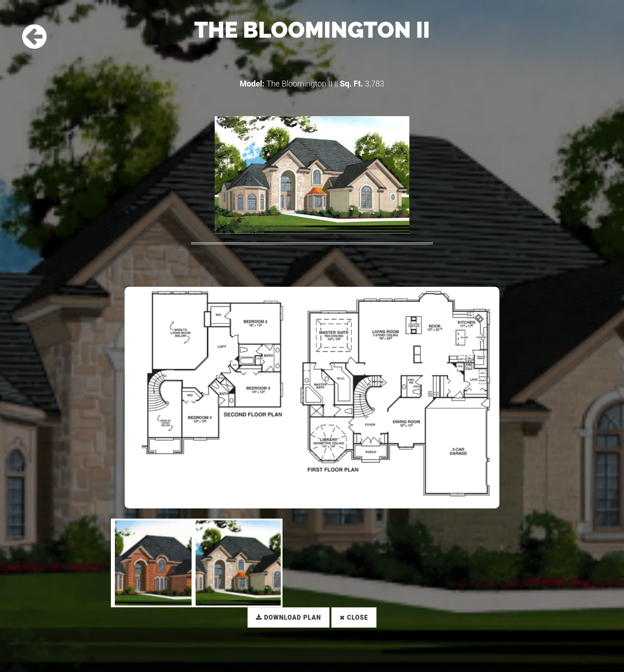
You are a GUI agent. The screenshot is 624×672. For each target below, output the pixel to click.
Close (354, 617)
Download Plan (288, 617)
